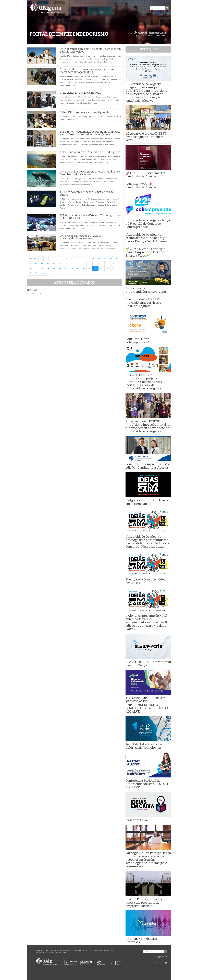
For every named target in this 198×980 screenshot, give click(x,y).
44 (107, 268)
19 (48, 263)
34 (48, 268)
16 (30, 263)
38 (72, 268)
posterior (33, 259)
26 (90, 263)
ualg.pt (160, 13)
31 (30, 268)
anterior (44, 273)
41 (90, 268)
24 (78, 263)
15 (117, 259)
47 (36, 273)
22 (66, 263)
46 (30, 273)
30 (113, 263)
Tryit (166, 963)
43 (101, 268)
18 (42, 263)
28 (101, 263)
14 (111, 259)
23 (72, 263)
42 (95, 268)
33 (42, 268)
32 (36, 268)
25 (84, 263)
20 (54, 263)
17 (36, 263)
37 (66, 268)
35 (54, 268)
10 (87, 259)
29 (107, 263)
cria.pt (167, 13)
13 (105, 259)
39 (78, 268)
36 (60, 268)
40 (84, 268)
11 (93, 259)
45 (113, 268)
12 (99, 259)
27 (95, 263)
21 (60, 263)
